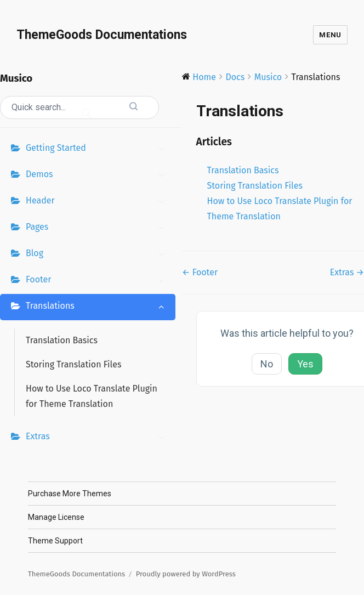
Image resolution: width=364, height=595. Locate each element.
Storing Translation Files (73, 364)
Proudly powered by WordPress (186, 574)
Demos (98, 175)
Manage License (56, 517)
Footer (98, 281)
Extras (98, 438)
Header (98, 202)
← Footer (200, 272)
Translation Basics (62, 340)
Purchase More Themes (70, 494)
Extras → (347, 272)
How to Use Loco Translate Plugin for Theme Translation (92, 396)
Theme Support (55, 541)
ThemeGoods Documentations (102, 35)
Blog (98, 254)
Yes (305, 364)
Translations (98, 307)
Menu (330, 35)
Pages (98, 228)
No (267, 364)
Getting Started (98, 149)
